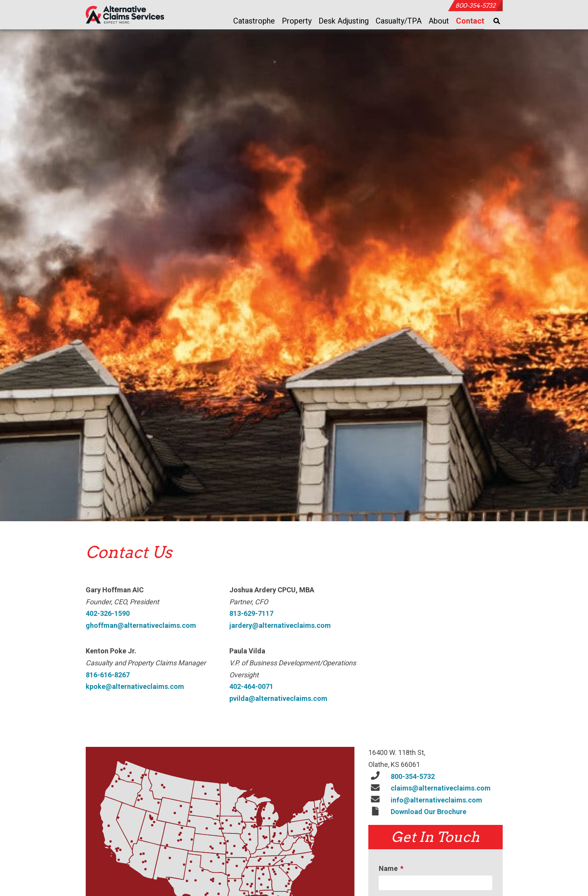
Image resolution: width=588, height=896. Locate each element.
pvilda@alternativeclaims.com (278, 699)
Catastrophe (254, 21)
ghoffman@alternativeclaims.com (141, 626)
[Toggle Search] (497, 21)
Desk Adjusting (344, 21)
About (439, 21)
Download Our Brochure (429, 812)
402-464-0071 (251, 687)
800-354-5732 (475, 6)
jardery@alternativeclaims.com (280, 626)
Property (297, 21)
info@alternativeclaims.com (436, 801)
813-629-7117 (251, 614)
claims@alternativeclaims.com (441, 789)
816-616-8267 (108, 676)
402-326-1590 (108, 614)
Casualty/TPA (399, 21)
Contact (470, 21)
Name (392, 869)
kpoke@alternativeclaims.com (135, 687)
